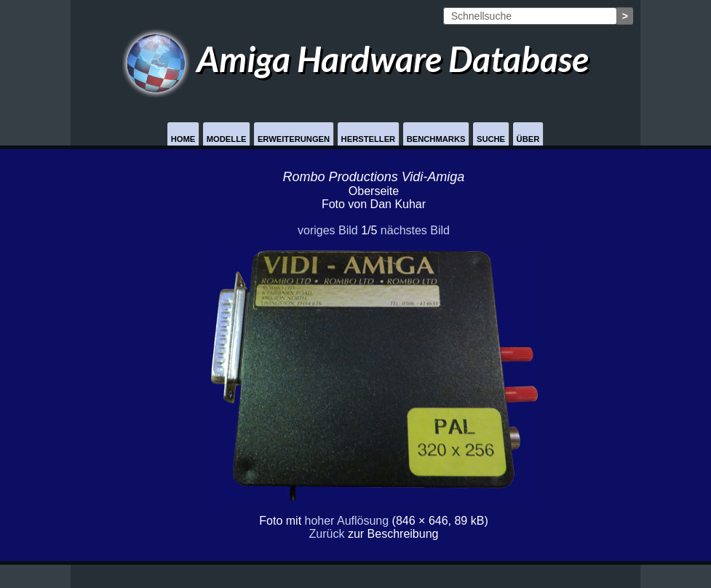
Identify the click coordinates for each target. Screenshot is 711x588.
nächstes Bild (415, 230)
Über (528, 139)
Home (183, 139)
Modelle (227, 139)
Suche (491, 139)
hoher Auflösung (347, 521)
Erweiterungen (294, 139)
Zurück (327, 534)
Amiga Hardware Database (355, 59)
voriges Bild (328, 230)
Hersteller (369, 139)
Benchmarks (436, 139)
